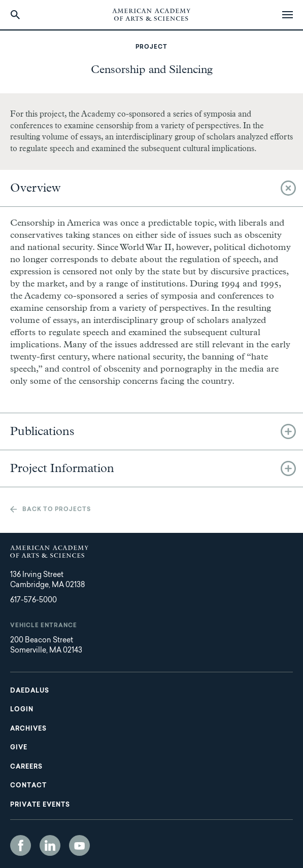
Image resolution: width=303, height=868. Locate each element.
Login (22, 710)
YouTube (79, 845)
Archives (28, 729)
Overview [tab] (36, 188)
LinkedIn (50, 845)
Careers (26, 767)
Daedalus (30, 691)
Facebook (21, 845)
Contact (28, 786)
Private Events (40, 805)
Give (19, 748)
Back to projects (57, 510)
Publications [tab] (42, 431)
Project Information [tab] (62, 468)
